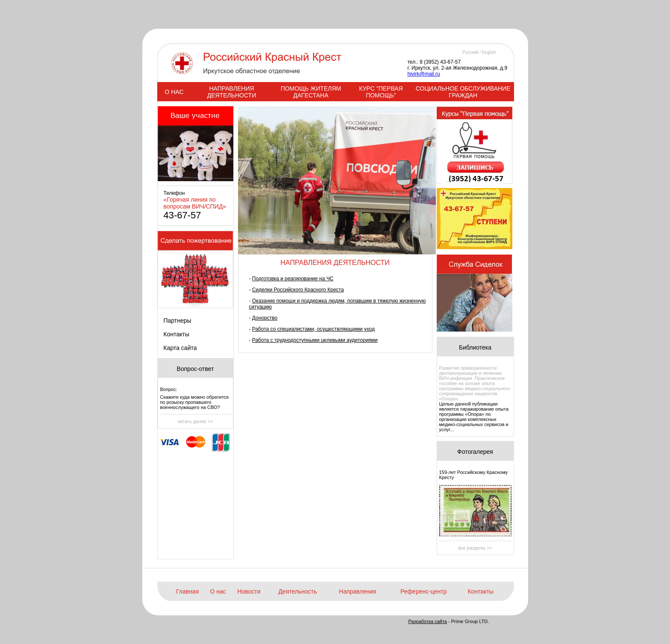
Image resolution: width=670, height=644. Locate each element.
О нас (218, 591)
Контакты (176, 334)
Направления (357, 591)
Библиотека (475, 347)
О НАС (174, 92)
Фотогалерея (475, 452)
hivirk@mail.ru (424, 74)
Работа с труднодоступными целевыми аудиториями (315, 340)
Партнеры (178, 321)
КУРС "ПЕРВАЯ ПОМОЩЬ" (381, 92)
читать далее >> (195, 421)
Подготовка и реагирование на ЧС (293, 279)
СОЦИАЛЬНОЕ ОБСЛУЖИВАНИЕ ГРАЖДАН (463, 92)
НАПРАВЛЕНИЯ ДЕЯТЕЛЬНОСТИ (232, 92)
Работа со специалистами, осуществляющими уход (313, 329)
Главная (187, 591)
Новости (249, 591)
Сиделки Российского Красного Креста (298, 290)
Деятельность (297, 591)
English (489, 52)
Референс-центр (423, 591)
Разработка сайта (428, 621)
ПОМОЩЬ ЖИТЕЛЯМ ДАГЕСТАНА (311, 92)
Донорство (265, 318)
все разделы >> (475, 548)
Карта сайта (180, 348)
